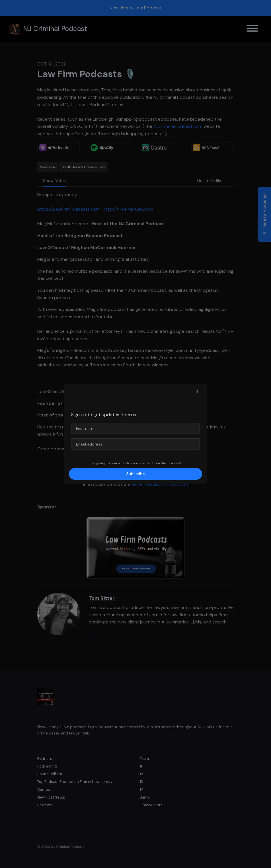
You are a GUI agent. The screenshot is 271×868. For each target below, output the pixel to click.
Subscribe (136, 474)
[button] (197, 392)
